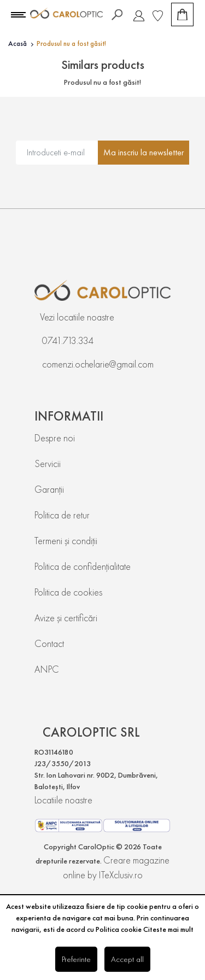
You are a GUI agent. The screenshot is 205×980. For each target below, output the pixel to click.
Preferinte (76, 959)
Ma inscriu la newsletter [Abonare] (143, 152)
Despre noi (55, 438)
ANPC (47, 669)
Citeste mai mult (168, 929)
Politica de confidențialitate (83, 566)
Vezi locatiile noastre (77, 317)
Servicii (48, 463)
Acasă (17, 43)
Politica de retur (62, 515)
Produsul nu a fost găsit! (71, 43)
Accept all (127, 959)
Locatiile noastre (63, 800)
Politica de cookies (68, 592)
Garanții (49, 489)
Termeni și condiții (66, 541)
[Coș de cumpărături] (182, 14)
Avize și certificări (66, 618)
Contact (49, 643)
